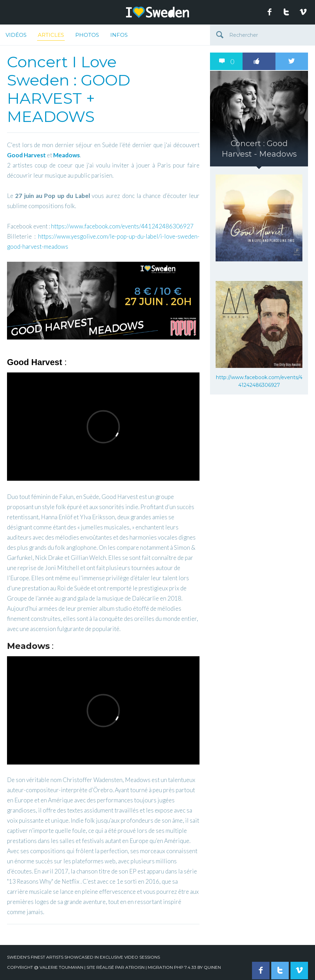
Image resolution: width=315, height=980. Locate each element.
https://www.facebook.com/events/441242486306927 (122, 226)
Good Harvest (26, 155)
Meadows (66, 155)
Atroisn (135, 967)
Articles (51, 36)
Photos (87, 35)
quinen (212, 967)
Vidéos (16, 35)
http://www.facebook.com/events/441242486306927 (259, 381)
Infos (119, 35)
